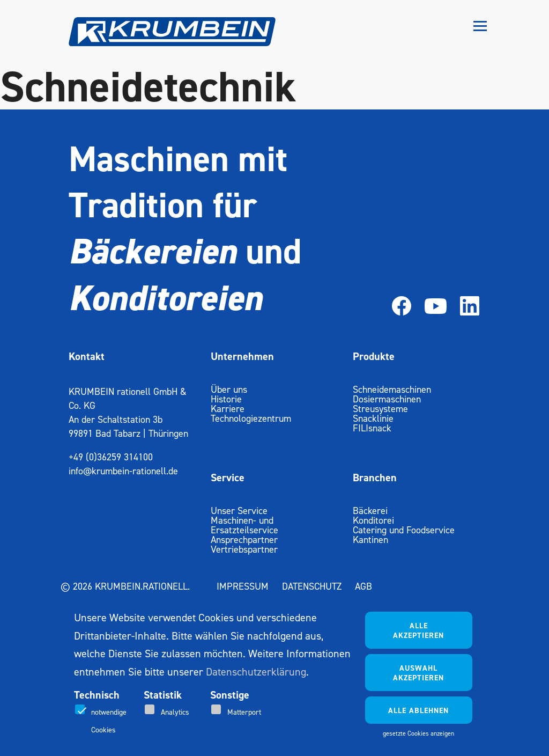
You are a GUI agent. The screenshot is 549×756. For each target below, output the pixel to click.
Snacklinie (373, 418)
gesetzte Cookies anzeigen (418, 733)
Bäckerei (370, 511)
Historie (226, 399)
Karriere (228, 409)
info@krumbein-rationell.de (123, 471)
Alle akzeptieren (418, 630)
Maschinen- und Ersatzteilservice (244, 525)
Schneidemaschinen (392, 389)
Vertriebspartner (244, 549)
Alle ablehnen (418, 710)
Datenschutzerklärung (256, 672)
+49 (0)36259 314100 (111, 457)
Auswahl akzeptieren (418, 673)
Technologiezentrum (251, 418)
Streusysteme (380, 409)
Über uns (229, 389)
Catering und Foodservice (404, 530)
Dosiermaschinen (387, 399)
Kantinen (370, 540)
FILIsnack (372, 428)
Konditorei (373, 520)
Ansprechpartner (244, 540)
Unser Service (239, 511)
